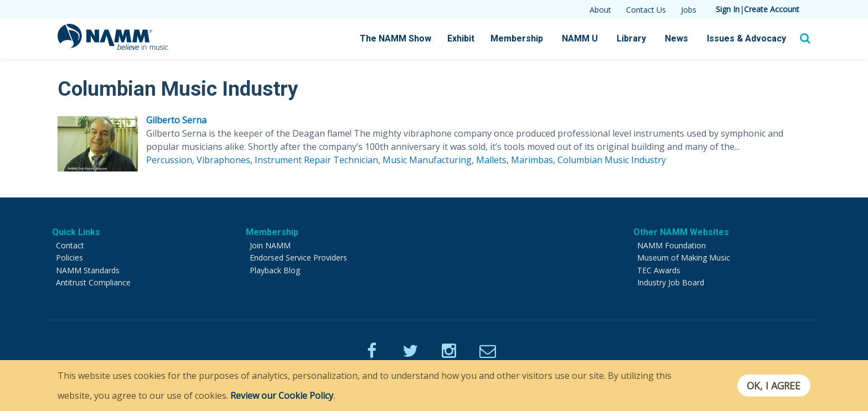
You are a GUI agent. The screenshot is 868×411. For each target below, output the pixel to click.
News (676, 38)
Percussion (169, 160)
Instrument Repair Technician (316, 160)
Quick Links (76, 232)
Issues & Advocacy (746, 38)
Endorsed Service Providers (298, 257)
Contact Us (646, 10)
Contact (70, 245)
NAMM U (580, 38)
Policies (69, 257)
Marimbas (532, 160)
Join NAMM (270, 245)
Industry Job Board (671, 282)
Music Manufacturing (427, 160)
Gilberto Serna (176, 120)
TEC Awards (659, 270)
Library (631, 38)
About (600, 10)
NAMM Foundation (671, 245)
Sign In (728, 9)
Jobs (689, 10)
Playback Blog (275, 270)
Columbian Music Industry (612, 160)
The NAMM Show (396, 38)
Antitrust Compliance (93, 282)
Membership (517, 38)
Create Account (772, 9)
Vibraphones (223, 160)
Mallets (491, 160)
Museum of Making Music (684, 257)
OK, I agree (774, 386)
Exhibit (461, 38)
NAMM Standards (88, 270)
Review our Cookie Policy (282, 396)
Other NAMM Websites (681, 232)
